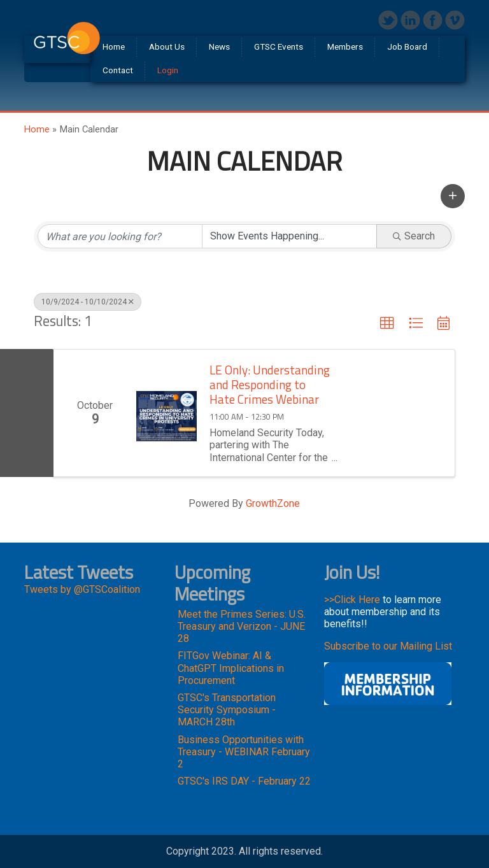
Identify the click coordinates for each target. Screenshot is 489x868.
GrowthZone (273, 503)
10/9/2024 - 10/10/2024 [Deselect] (88, 302)
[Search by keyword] (120, 236)
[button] (453, 196)
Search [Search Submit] (414, 236)
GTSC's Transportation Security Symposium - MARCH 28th (227, 710)
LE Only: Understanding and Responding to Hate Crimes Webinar (270, 384)
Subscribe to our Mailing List (388, 646)
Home (37, 129)
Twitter (388, 20)
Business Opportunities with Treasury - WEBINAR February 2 (244, 752)
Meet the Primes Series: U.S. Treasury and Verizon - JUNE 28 (242, 626)
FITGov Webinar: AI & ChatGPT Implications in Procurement (231, 668)
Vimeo (455, 20)
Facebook (433, 20)
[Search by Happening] (289, 236)
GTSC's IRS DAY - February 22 (244, 781)
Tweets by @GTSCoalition (82, 589)
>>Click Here (352, 600)
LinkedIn (410, 20)
